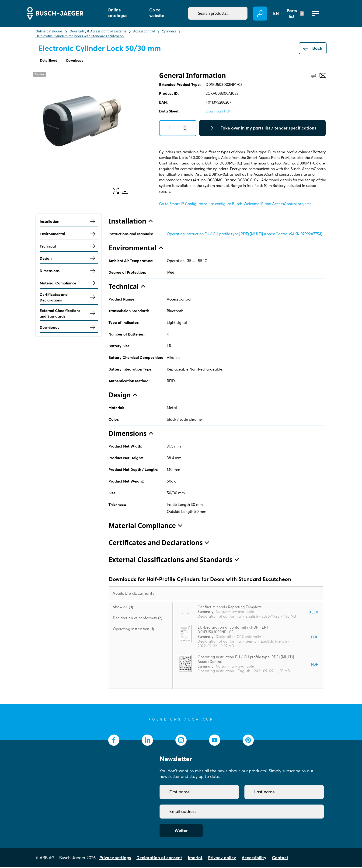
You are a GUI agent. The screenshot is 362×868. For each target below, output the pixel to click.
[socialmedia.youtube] (215, 741)
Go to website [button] (157, 13)
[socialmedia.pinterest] (248, 741)
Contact (280, 859)
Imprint (195, 859)
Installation (69, 222)
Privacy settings (115, 859)
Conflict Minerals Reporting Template (230, 608)
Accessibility (254, 859)
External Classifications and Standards (69, 314)
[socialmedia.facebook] (114, 741)
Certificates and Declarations (69, 298)
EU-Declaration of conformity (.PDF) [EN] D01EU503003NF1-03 (233, 631)
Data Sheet (51, 61)
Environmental (69, 235)
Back (313, 48)
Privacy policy (222, 859)
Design (69, 259)
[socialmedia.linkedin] (147, 741)
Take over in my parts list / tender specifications (262, 129)
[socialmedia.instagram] (181, 741)
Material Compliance (69, 284)
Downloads (83, 61)
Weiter (181, 831)
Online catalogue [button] (118, 13)
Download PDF (219, 112)
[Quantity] (178, 129)
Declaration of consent (159, 859)
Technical (69, 247)
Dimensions (69, 272)
